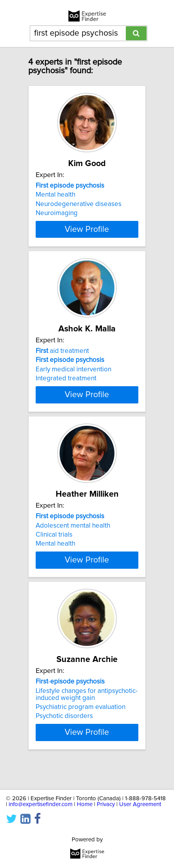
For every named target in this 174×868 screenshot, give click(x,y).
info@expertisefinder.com (41, 804)
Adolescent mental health (73, 539)
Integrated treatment (66, 385)
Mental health (55, 195)
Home (85, 804)
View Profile (87, 236)
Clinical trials (54, 549)
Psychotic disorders (64, 737)
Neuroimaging (57, 213)
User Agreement (140, 804)
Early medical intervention (73, 376)
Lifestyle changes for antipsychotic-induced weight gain (87, 715)
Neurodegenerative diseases (79, 204)
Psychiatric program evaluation (81, 728)
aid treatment (62, 358)
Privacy (106, 804)
